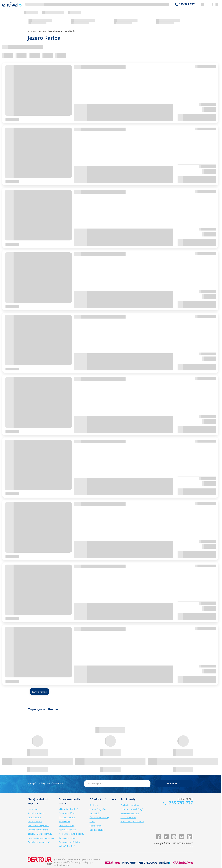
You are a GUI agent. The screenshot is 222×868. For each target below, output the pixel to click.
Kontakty (94, 805)
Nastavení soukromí (130, 813)
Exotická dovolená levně (39, 842)
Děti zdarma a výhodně (38, 826)
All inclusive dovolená (68, 809)
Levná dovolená (35, 821)
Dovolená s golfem (67, 838)
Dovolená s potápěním (69, 842)
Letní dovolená (34, 817)
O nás (92, 822)
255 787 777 (187, 4)
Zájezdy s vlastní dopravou (40, 834)
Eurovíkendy (64, 821)
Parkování (94, 813)
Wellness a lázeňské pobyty (71, 834)
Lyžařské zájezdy (66, 826)
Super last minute (36, 813)
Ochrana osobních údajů (132, 809)
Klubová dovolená (67, 846)
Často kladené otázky (99, 817)
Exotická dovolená (67, 817)
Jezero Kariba (39, 692)
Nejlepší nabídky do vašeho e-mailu (47, 783)
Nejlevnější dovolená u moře (41, 838)
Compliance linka (128, 817)
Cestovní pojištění (98, 809)
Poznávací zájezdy (67, 830)
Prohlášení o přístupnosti (132, 822)
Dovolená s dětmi (67, 813)
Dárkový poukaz (97, 830)
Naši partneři (95, 826)
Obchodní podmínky (130, 805)
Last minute (33, 809)
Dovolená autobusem (38, 830)
